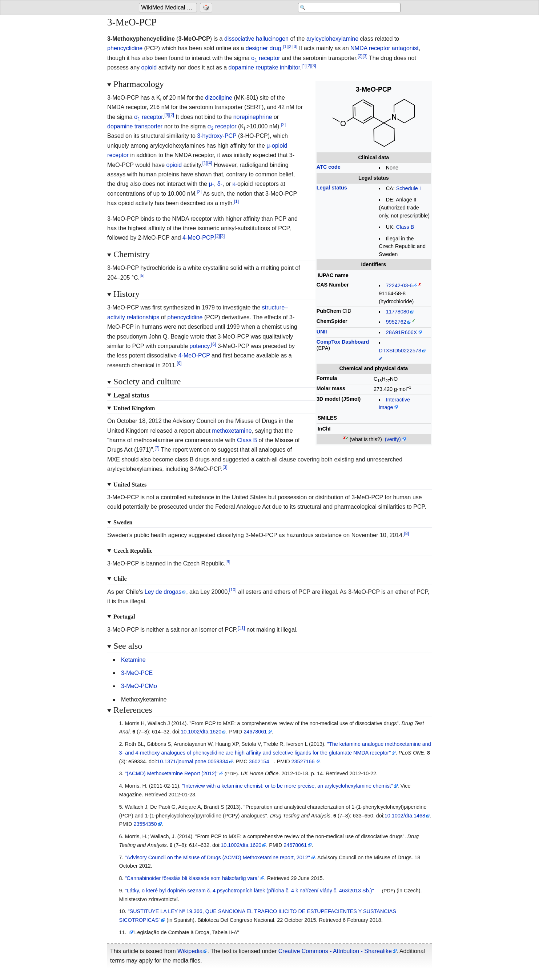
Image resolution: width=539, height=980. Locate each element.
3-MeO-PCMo (139, 686)
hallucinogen (272, 39)
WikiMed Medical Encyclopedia (169, 8)
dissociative (239, 39)
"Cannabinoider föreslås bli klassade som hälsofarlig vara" (192, 878)
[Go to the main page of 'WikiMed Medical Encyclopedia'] (169, 8)
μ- (211, 184)
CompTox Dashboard (343, 342)
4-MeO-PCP (198, 238)
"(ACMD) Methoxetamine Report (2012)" (171, 773)
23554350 (145, 824)
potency (200, 346)
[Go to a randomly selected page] (207, 8)
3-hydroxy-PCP (217, 136)
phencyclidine (125, 48)
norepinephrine (253, 117)
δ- (220, 184)
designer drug (264, 48)
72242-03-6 (399, 285)
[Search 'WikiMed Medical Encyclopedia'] (342, 8)
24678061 (255, 732)
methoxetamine (232, 431)
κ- (235, 184)
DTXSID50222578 (400, 351)
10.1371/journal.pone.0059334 (192, 761)
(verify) (393, 439)
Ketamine (133, 660)
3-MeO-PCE (137, 673)
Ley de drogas (163, 592)
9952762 (396, 322)
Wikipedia (190, 951)
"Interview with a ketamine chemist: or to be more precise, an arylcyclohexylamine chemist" (287, 786)
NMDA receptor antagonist (385, 48)
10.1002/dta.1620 (201, 732)
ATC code (329, 167)
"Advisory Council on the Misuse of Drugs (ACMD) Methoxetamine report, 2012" (217, 857)
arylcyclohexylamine (332, 39)
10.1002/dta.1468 (405, 816)
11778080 (398, 312)
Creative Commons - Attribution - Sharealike (335, 951)
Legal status (332, 188)
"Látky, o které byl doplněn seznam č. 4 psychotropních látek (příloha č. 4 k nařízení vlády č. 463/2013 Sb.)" (249, 891)
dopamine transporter (135, 126)
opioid (149, 67)
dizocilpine (219, 98)
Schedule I (409, 188)
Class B (405, 227)
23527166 (303, 761)
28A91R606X (402, 332)
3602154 (259, 761)
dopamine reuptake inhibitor (264, 67)
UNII (322, 332)
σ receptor (266, 58)
